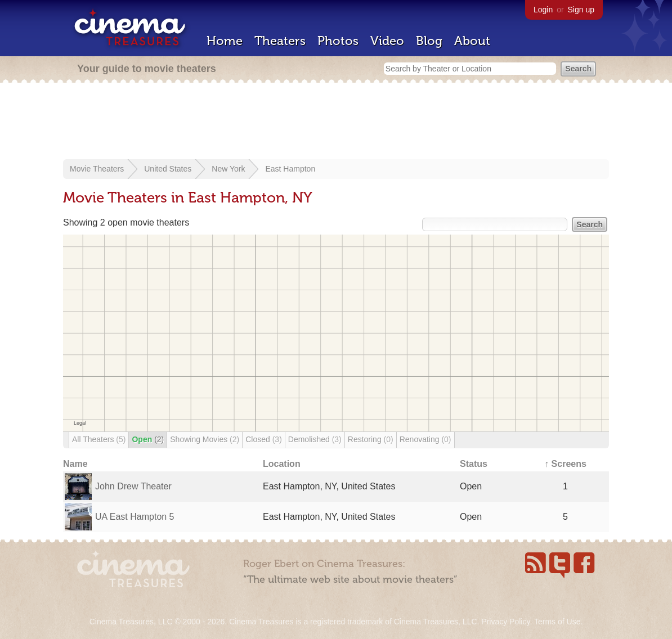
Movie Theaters (97, 169)
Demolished (315, 439)
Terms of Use (557, 622)
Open (148, 439)
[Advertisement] (336, 122)
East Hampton (290, 169)
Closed (264, 439)
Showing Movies (205, 439)
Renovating (425, 439)
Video (387, 41)
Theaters (280, 41)
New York (228, 169)
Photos (338, 41)
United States (168, 169)
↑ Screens (565, 464)
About (472, 41)
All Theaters (99, 439)
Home (225, 41)
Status (474, 464)
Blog (429, 41)
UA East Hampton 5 (135, 517)
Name (75, 464)
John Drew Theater (133, 486)
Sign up (581, 10)
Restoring (371, 439)
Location (282, 464)
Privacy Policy (505, 622)
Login (543, 10)
